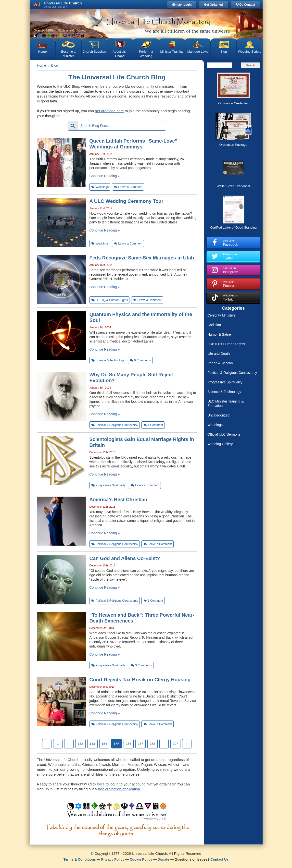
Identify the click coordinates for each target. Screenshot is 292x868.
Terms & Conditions (80, 859)
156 (129, 744)
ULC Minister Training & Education (226, 403)
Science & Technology (224, 392)
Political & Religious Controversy (232, 373)
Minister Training (172, 52)
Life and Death (219, 354)
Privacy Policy (113, 859)
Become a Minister (69, 54)
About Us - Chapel (120, 54)
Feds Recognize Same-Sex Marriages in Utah (142, 258)
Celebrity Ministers (222, 315)
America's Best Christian (118, 500)
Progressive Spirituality (225, 382)
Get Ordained (213, 5)
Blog (224, 52)
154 (104, 744)
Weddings (215, 425)
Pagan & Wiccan (220, 363)
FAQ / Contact (245, 5)
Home (43, 52)
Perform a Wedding (146, 54)
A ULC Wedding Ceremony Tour (127, 201)
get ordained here (109, 111)
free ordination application (119, 789)
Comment (153, 425)
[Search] (219, 65)
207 (176, 744)
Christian (214, 325)
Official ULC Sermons (224, 434)
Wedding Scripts (250, 52)
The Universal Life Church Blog (117, 77)
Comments (140, 360)
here (101, 784)
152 (80, 744)
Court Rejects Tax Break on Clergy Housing (140, 680)
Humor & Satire (219, 334)
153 (92, 744)
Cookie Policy (141, 859)
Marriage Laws (198, 52)
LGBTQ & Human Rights (226, 344)
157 (140, 744)
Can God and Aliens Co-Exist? (125, 558)
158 (152, 744)
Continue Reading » (105, 176)
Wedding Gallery (220, 444)
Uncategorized (218, 415)
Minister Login (182, 5)
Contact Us (219, 859)
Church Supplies (94, 52)
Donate (163, 859)
